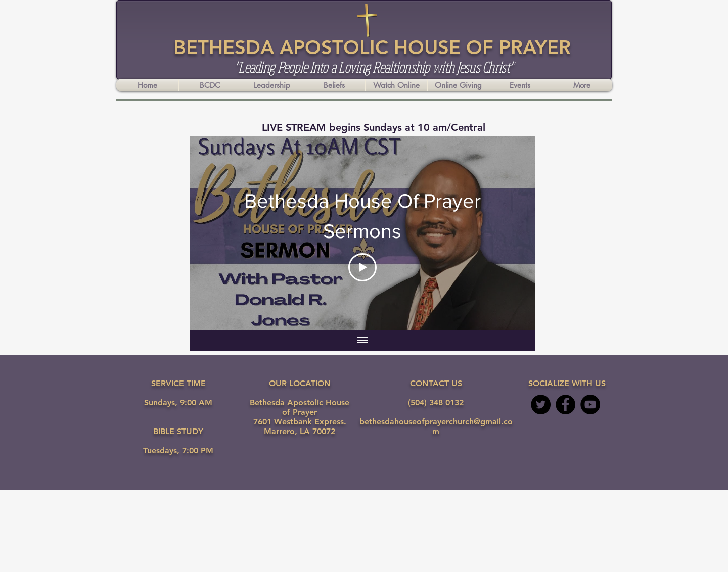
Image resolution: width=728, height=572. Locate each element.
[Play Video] (362, 267)
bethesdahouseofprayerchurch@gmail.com (436, 426)
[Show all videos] (362, 341)
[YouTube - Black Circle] (590, 404)
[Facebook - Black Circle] (565, 404)
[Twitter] (541, 404)
